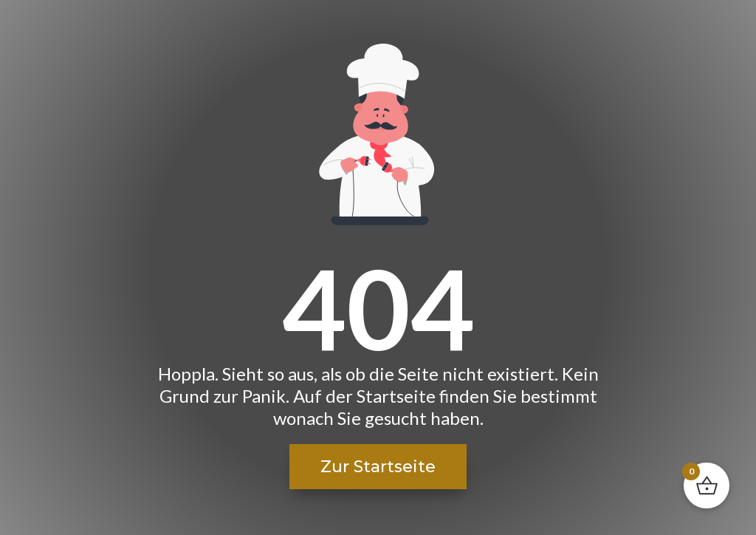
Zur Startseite (378, 467)
